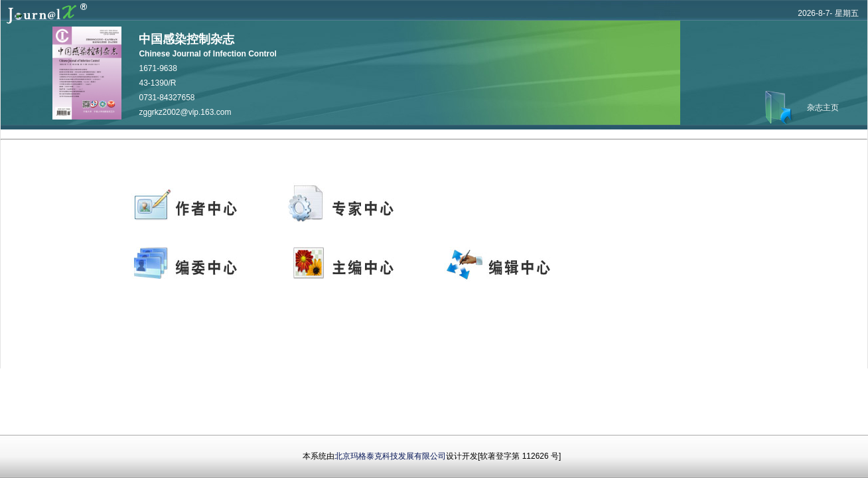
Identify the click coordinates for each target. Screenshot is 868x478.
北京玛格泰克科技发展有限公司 (390, 456)
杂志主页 (823, 108)
